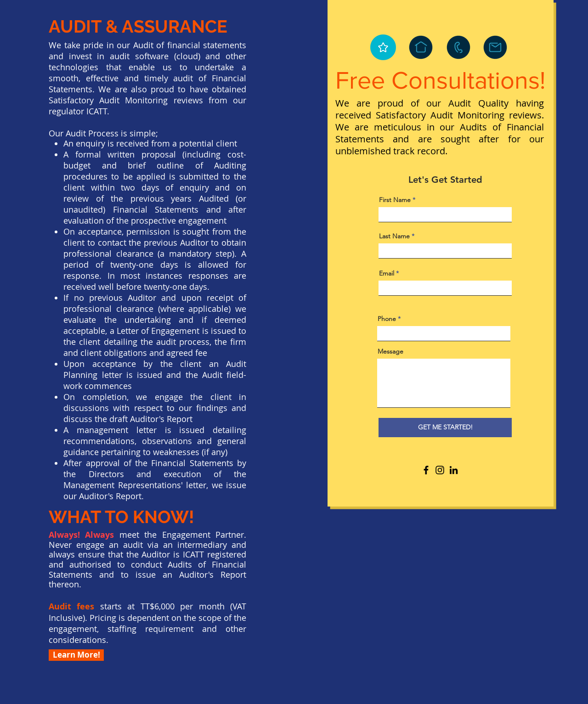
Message (390, 351)
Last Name (394, 236)
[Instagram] (440, 470)
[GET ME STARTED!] (445, 428)
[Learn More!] (76, 655)
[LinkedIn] (454, 470)
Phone (387, 319)
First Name (395, 200)
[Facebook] (426, 470)
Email (387, 273)
